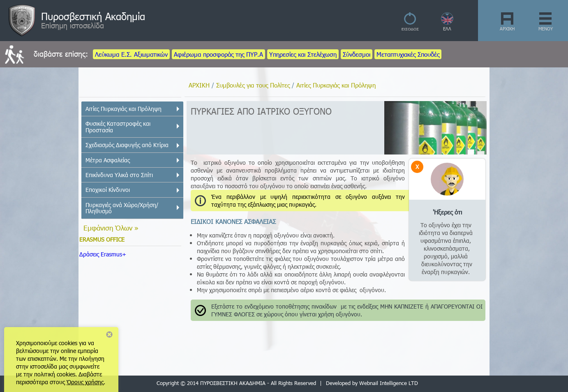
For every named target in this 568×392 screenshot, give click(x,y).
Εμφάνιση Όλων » (111, 228)
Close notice (109, 334)
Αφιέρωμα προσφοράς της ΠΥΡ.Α (218, 54)
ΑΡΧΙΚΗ (507, 29)
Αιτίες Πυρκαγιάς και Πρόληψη (336, 85)
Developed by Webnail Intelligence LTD (372, 383)
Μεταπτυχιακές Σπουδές (408, 54)
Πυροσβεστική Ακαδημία (93, 16)
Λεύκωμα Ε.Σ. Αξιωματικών (131, 54)
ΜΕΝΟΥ (546, 29)
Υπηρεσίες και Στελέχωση (303, 54)
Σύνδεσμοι (357, 54)
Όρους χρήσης (85, 382)
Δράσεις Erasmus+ (103, 254)
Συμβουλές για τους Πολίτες (253, 85)
